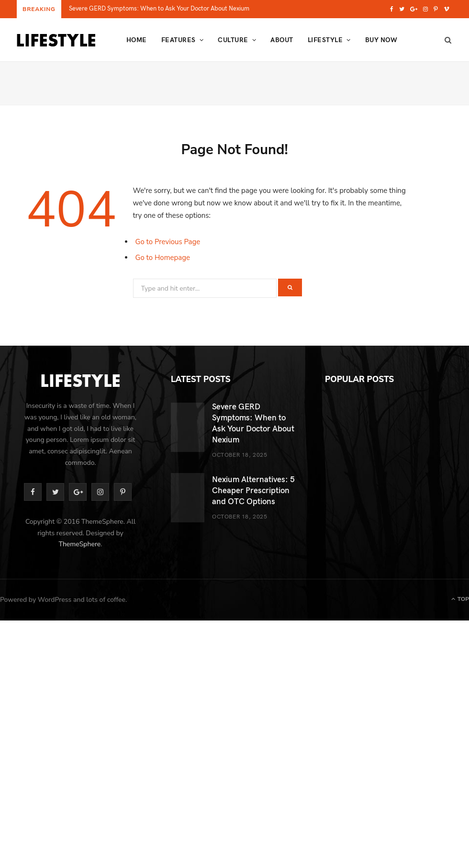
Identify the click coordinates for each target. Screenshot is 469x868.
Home (137, 39)
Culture (233, 39)
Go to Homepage (163, 258)
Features (179, 39)
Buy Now (381, 39)
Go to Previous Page (168, 242)
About (282, 39)
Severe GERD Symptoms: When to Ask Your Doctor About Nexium (159, 8)
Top (460, 599)
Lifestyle (325, 39)
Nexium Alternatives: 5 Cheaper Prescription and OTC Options (253, 490)
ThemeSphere (79, 544)
